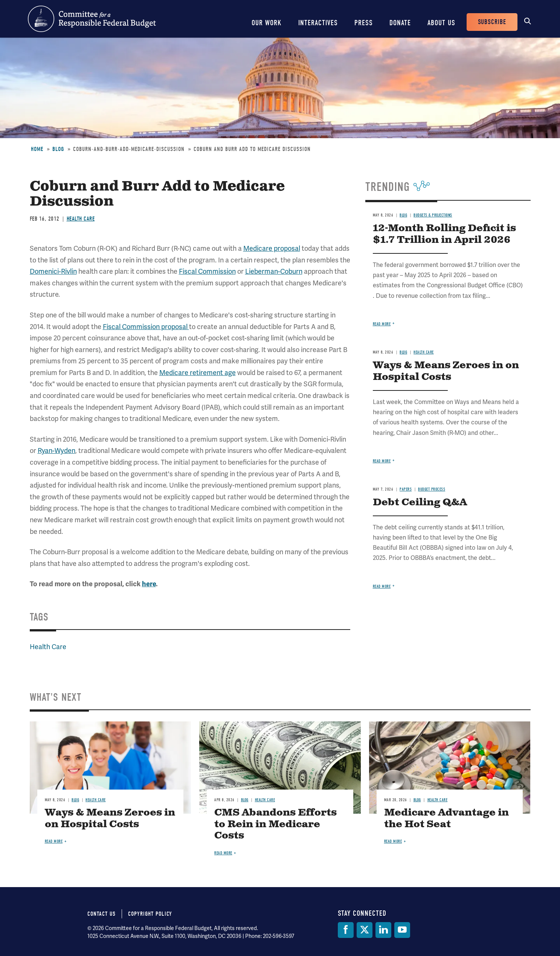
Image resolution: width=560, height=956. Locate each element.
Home (37, 149)
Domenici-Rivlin (53, 271)
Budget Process (432, 489)
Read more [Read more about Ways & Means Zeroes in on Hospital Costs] (382, 461)
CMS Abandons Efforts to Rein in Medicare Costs (275, 824)
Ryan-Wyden (56, 451)
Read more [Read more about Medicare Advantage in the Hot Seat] (393, 841)
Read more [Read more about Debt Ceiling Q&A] (382, 586)
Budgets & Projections (433, 215)
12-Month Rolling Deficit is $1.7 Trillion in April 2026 (444, 234)
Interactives (318, 23)
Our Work (267, 23)
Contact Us (101, 914)
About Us (441, 23)
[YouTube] (402, 930)
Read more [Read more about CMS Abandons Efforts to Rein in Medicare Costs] (223, 853)
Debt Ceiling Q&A (420, 502)
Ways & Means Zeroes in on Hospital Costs (446, 371)
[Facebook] (346, 930)
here (149, 584)
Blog (58, 149)
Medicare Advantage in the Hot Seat (446, 819)
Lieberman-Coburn (274, 271)
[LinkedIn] (383, 930)
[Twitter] (365, 930)
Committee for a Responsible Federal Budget (92, 19)
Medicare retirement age (198, 373)
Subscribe (492, 22)
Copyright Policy (150, 914)
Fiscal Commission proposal (146, 327)
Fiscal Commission (207, 271)
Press (364, 23)
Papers (406, 489)
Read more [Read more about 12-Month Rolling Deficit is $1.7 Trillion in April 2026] (382, 324)
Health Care (81, 219)
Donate (400, 23)
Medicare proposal (272, 248)
